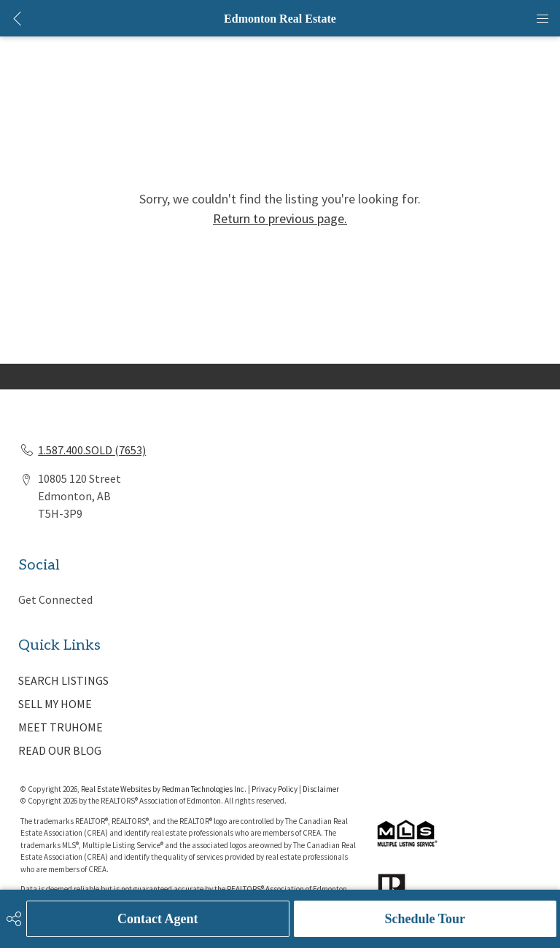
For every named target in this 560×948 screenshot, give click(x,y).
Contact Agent (158, 919)
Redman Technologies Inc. (205, 789)
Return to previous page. (280, 218)
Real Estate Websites (117, 789)
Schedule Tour (425, 919)
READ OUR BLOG (60, 750)
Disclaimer (321, 789)
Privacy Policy (275, 789)
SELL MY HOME (55, 704)
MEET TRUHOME (61, 727)
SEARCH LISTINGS (63, 680)
